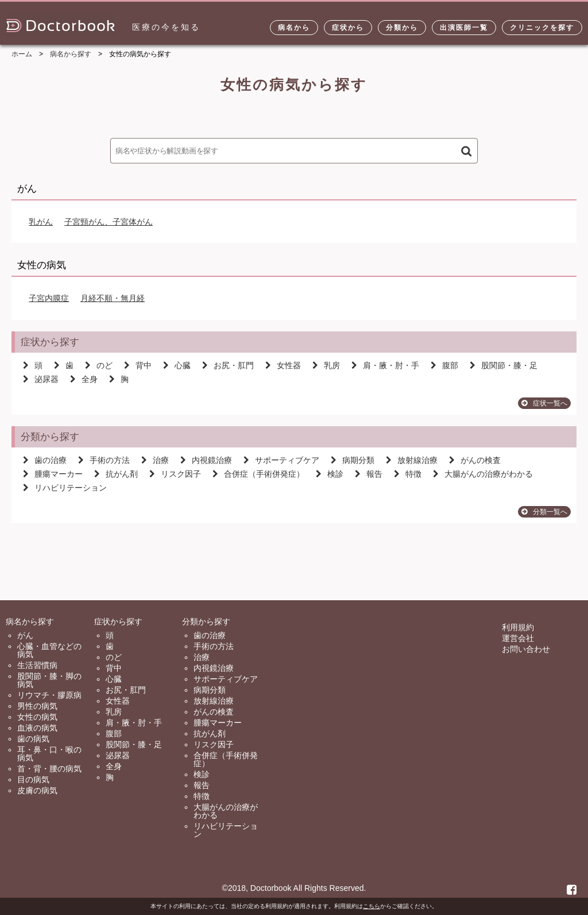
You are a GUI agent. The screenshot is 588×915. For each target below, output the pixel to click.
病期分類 (353, 460)
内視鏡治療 (206, 460)
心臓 (177, 365)
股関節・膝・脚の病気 (49, 680)
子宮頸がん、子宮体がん (109, 222)
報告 (369, 474)
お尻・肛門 (228, 365)
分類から (402, 28)
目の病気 (33, 779)
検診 (330, 474)
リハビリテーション (65, 488)
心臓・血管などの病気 (49, 650)
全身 (84, 379)
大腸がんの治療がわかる (483, 474)
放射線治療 (412, 460)
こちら (372, 906)
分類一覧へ (544, 512)
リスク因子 (175, 474)
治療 (155, 460)
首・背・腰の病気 (49, 769)
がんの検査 (475, 460)
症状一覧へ (544, 403)
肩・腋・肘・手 (385, 365)
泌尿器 (41, 379)
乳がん (41, 222)
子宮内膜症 (49, 298)
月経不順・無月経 (113, 298)
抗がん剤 (116, 474)
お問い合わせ (526, 649)
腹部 (444, 365)
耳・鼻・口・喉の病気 (49, 754)
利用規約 (518, 627)
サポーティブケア (281, 460)
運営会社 (518, 638)
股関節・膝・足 (504, 365)
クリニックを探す (542, 28)
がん (25, 635)
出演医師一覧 (464, 28)
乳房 (326, 365)
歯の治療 (45, 460)
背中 (138, 365)
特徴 (408, 474)
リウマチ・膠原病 (49, 695)
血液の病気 (37, 728)
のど (99, 365)
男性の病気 (37, 706)
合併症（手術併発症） (258, 474)
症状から (348, 28)
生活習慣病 (37, 665)
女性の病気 (37, 717)
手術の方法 (104, 460)
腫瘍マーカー (53, 474)
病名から (294, 28)
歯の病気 (33, 739)
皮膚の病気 (37, 790)
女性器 (283, 365)
